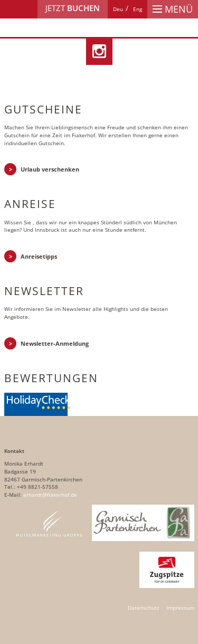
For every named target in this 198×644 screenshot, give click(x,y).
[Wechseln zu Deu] (118, 9)
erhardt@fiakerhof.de (50, 495)
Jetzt (73, 8)
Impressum (180, 608)
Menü (173, 9)
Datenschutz (144, 608)
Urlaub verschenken (50, 169)
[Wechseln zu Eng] (138, 9)
